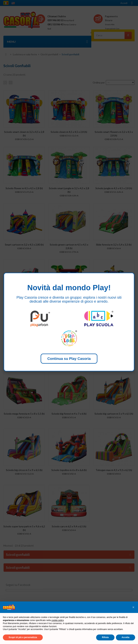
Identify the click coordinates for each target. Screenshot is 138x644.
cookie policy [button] (57, 620)
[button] (133, 607)
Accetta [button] (126, 637)
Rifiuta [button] (105, 637)
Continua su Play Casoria (69, 359)
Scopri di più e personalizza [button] (23, 637)
